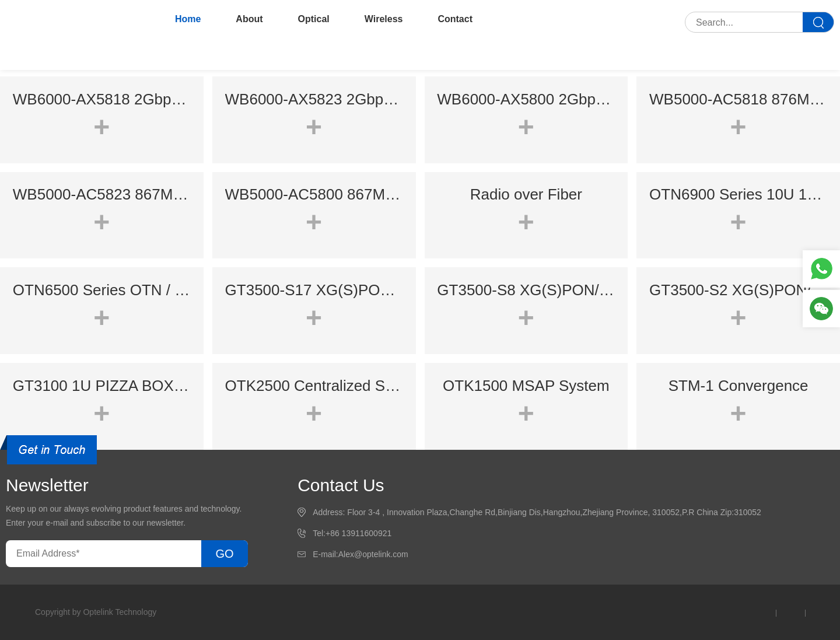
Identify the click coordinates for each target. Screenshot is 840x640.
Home (188, 19)
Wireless (384, 19)
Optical (314, 19)
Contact (455, 19)
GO (224, 554)
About (249, 19)
